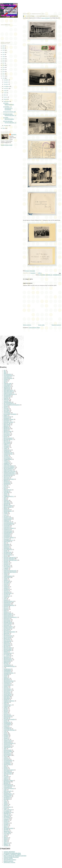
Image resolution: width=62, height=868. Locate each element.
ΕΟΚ (5, 488)
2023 (4, 50)
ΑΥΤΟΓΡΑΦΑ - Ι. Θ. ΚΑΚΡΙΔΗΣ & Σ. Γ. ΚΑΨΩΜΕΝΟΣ (8, 108)
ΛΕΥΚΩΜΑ (6, 583)
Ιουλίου (5, 91)
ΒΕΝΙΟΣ (6, 430)
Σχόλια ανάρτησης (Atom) (34, 328)
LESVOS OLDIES (8, 858)
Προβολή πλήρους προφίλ (7, 145)
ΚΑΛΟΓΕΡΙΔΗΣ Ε (8, 524)
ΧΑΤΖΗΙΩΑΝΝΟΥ (8, 761)
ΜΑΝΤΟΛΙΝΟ (7, 621)
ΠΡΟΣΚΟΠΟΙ (7, 693)
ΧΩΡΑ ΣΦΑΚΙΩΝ (8, 773)
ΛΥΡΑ (5, 599)
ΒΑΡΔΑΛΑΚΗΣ (7, 417)
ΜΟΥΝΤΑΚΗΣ (7, 645)
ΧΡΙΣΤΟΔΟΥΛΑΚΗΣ (9, 770)
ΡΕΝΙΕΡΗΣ (6, 700)
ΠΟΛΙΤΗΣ (6, 688)
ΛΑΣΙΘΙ (5, 579)
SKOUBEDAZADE (8, 828)
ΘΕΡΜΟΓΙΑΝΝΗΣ (8, 506)
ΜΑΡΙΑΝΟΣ (7, 625)
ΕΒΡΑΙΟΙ (6, 480)
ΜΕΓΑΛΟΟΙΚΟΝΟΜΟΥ (9, 632)
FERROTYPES (7, 795)
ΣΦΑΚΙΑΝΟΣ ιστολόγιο (9, 862)
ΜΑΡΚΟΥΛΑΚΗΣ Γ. (8, 627)
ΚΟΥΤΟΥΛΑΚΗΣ (8, 555)
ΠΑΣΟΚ (6, 676)
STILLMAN (6, 834)
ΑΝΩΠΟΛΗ (6, 399)
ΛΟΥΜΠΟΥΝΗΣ (8, 593)
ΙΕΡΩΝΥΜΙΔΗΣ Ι (8, 511)
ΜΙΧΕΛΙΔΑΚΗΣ (7, 641)
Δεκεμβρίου (6, 80)
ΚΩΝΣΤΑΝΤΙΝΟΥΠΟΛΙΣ (10, 572)
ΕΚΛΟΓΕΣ (6, 484)
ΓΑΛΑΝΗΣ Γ (7, 447)
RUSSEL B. (7, 820)
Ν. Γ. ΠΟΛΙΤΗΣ (7, 656)
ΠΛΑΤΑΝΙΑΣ (7, 684)
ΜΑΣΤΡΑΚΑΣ (7, 629)
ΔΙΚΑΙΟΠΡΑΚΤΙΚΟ (8, 475)
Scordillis (6, 824)
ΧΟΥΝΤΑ (6, 769)
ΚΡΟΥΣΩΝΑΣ (7, 567)
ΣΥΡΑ (5, 731)
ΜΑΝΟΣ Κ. (6, 612)
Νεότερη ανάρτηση (27, 325)
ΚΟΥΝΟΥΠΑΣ (7, 553)
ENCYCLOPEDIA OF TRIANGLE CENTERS (15, 856)
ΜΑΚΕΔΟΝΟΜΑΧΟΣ (9, 605)
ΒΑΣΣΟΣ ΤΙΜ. (7, 423)
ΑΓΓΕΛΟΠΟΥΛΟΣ (8, 376)
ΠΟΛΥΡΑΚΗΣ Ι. (7, 689)
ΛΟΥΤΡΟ (6, 595)
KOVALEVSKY (7, 807)
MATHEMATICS (8, 812)
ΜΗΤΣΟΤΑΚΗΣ (7, 637)
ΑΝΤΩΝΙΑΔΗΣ (7, 395)
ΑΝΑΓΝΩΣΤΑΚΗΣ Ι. (9, 390)
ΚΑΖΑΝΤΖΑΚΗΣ (8, 519)
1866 (5, 373)
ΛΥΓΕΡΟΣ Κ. (7, 596)
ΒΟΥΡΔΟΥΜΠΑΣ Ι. (8, 439)
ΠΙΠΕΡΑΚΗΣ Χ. (7, 682)
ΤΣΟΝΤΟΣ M (7, 745)
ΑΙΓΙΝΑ (5, 381)
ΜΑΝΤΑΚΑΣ (7, 619)
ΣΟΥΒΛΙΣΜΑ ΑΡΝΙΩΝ (9, 719)
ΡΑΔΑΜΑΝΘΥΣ (7, 696)
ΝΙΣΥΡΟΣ (6, 664)
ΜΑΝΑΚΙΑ (6, 609)
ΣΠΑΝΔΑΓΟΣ (7, 722)
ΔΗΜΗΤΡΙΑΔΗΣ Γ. (8, 470)
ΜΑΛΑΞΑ (6, 608)
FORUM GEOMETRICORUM (11, 857)
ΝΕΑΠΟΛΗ (6, 657)
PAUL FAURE (7, 815)
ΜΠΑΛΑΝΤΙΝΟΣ (8, 648)
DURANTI (6, 792)
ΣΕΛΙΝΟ (6, 709)
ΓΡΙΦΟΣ (6, 461)
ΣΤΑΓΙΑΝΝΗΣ (7, 725)
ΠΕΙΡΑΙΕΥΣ (7, 678)
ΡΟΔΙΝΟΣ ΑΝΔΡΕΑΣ (9, 701)
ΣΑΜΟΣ (6, 707)
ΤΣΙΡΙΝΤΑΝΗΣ (7, 742)
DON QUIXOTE (8, 791)
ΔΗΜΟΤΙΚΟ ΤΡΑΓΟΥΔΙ (9, 471)
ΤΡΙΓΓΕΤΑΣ (7, 739)
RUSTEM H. (7, 823)
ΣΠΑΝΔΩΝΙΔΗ (7, 723)
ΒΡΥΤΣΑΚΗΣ (7, 442)
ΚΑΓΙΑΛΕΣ (6, 516)
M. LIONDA (6, 811)
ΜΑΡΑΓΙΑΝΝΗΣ (8, 624)
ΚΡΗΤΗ (5, 556)
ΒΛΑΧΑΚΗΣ (7, 435)
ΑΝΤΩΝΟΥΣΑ (7, 397)
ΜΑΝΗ (5, 611)
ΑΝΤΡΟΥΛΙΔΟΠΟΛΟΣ (9, 394)
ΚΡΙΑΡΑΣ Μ (7, 563)
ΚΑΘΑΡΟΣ (6, 520)
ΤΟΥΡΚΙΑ (6, 737)
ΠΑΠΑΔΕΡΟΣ (7, 672)
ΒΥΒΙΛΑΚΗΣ (7, 443)
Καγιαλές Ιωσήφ (8, 518)
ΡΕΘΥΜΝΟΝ (7, 698)
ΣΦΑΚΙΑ (6, 734)
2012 (4, 74)
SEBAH (5, 827)
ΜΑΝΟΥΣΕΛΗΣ (8, 616)
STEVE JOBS (7, 832)
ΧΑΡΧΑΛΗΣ (7, 759)
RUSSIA (6, 822)
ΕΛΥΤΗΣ (6, 487)
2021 (4, 55)
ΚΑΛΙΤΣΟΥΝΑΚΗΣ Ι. (9, 523)
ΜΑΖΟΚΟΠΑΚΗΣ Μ (9, 601)
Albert (5, 775)
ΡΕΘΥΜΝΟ (6, 697)
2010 (4, 78)
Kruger (5, 808)
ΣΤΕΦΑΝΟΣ (7, 727)
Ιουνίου (5, 93)
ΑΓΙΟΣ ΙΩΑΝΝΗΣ (8, 378)
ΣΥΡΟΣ (5, 733)
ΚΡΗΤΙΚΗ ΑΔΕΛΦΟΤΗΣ (10, 557)
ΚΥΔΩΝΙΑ (6, 568)
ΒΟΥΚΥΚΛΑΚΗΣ (8, 438)
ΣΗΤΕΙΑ (6, 713)
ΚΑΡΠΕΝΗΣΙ (7, 536)
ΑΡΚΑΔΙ (6, 406)
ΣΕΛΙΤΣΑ (6, 710)
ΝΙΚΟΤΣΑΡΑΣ (7, 661)
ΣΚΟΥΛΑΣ (6, 714)
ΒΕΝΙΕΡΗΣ (6, 427)
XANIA (5, 842)
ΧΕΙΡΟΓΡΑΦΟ (7, 765)
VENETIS (6, 838)
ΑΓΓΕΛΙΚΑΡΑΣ (7, 374)
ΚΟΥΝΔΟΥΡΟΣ (8, 552)
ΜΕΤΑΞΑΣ (6, 634)
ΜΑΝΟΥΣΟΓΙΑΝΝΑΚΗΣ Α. (10, 617)
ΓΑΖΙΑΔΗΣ (6, 446)
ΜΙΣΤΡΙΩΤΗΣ (7, 640)
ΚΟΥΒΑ (5, 551)
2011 (4, 76)
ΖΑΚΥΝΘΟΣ (7, 492)
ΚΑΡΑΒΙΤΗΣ (7, 530)
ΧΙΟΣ (5, 766)
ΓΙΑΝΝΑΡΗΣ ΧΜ (8, 453)
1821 (5, 372)
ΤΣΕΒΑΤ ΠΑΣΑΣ (8, 741)
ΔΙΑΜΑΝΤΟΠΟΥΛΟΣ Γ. (9, 473)
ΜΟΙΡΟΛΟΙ (6, 642)
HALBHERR (7, 799)
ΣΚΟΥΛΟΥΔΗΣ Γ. (8, 715)
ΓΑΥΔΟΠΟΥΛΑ (7, 450)
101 (5, 370)
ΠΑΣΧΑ (5, 677)
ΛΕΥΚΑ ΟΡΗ (7, 581)
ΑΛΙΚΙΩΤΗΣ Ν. (7, 386)
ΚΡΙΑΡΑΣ (6, 561)
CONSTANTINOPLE (9, 788)
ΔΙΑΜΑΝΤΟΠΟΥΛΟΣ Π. (10, 474)
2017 (4, 63)
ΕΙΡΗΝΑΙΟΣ (7, 482)
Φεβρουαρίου (7, 101)
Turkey (5, 835)
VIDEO (5, 840)
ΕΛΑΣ (5, 486)
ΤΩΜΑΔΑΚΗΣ (7, 747)
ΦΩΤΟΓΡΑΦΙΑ (7, 755)
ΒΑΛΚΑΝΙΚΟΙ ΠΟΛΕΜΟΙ (10, 414)
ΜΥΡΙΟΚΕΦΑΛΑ (8, 653)
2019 (4, 59)
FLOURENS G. (7, 796)
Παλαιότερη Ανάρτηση (56, 325)
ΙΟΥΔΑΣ (6, 512)
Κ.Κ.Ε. (5, 515)
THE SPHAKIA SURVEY (10, 860)
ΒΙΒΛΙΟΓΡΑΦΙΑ (7, 431)
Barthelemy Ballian (8, 781)
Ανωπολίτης (14, 134)
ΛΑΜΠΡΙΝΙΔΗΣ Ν (8, 576)
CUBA (5, 790)
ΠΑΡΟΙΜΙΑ (6, 674)
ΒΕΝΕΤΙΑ (6, 426)
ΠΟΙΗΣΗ (6, 686)
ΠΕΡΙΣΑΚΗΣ (7, 680)
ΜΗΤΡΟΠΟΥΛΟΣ (8, 636)
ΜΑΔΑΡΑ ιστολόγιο (8, 861)
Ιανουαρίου (6, 126)
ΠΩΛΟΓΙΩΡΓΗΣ (8, 694)
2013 (4, 72)
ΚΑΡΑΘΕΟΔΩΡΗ (8, 532)
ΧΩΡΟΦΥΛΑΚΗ (8, 774)
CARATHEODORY (8, 786)
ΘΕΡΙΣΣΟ (6, 504)
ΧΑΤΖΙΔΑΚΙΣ (7, 762)
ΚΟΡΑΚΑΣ (6, 547)
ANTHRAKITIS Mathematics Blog (12, 853)
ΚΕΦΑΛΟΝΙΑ (7, 542)
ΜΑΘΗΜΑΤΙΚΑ (7, 603)
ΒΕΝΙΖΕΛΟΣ (7, 429)
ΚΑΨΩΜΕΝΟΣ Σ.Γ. (57, 275)
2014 (4, 70)
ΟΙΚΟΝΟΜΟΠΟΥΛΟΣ (9, 666)
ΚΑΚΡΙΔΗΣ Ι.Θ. (49, 275)
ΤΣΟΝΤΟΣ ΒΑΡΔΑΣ (9, 743)
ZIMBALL (6, 844)
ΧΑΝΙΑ (5, 757)
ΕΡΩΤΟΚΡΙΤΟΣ (8, 490)
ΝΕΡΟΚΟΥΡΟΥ (8, 658)
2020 (4, 57)
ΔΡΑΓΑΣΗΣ (6, 478)
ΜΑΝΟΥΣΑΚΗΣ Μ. (8, 615)
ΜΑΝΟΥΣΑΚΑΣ (7, 613)
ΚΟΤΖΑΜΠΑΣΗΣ (8, 550)
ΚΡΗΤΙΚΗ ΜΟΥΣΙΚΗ (9, 559)
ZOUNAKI (6, 846)
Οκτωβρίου (6, 84)
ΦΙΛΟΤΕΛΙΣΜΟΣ (8, 751)
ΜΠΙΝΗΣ (6, 652)
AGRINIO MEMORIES (9, 852)
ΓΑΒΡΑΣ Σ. (6, 445)
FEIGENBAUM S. (8, 794)
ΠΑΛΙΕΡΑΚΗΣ (7, 669)
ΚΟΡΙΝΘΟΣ (7, 548)
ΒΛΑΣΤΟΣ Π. (7, 434)
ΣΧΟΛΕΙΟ (6, 735)
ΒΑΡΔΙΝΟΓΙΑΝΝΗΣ (9, 419)
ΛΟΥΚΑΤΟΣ (7, 592)
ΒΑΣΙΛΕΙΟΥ (7, 421)
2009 (4, 128)
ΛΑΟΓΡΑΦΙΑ (7, 577)
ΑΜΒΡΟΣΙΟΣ (7, 389)
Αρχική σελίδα (41, 325)
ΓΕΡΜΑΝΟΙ (7, 451)
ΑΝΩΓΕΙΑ (6, 398)
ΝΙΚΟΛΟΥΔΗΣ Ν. (8, 660)
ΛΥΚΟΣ (5, 597)
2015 (4, 67)
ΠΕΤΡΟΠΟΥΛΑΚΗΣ (9, 681)
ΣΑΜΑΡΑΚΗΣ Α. (8, 705)
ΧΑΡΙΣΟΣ (6, 758)
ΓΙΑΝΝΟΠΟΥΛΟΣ (8, 454)
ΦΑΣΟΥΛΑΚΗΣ (7, 750)
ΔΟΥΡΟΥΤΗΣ (7, 476)
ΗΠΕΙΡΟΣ (6, 500)
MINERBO (6, 814)
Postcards (6, 819)
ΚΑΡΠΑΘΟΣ (7, 535)
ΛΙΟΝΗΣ (6, 588)
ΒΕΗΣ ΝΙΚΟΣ (7, 425)
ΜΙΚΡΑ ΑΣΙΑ (7, 638)
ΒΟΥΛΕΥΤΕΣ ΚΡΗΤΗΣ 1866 (10, 112)
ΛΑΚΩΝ (6, 575)
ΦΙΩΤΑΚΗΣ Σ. (7, 753)
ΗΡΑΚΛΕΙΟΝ (7, 503)
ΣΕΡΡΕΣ (6, 711)
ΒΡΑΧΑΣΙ (6, 441)
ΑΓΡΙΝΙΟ (6, 380)
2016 (4, 65)
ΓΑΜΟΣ (5, 449)
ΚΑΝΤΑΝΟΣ (7, 527)
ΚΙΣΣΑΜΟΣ (6, 544)
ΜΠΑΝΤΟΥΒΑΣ (8, 649)
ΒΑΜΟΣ (6, 415)
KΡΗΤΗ (5, 806)
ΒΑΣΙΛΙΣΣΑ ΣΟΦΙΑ (8, 422)
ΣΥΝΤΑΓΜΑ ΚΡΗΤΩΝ (9, 730)
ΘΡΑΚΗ (6, 508)
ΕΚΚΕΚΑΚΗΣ (7, 483)
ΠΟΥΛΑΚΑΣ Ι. (7, 692)
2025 (4, 46)
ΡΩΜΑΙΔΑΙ (6, 702)
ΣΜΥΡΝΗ (6, 718)
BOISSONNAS (7, 784)
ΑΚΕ (5, 382)
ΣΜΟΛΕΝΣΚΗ (7, 717)
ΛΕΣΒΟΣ (6, 580)
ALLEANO (6, 777)
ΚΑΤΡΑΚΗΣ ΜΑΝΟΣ (9, 538)
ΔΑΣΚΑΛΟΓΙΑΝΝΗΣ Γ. (9, 467)
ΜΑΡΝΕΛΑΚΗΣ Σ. (8, 628)
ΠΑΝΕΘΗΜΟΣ (7, 670)
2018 (4, 61)
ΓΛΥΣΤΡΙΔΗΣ (7, 458)
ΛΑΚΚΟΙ (6, 573)
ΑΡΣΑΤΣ (6, 407)
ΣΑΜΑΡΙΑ (6, 706)
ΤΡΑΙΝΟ (6, 738)
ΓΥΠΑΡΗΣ (6, 462)
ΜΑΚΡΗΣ (6, 607)
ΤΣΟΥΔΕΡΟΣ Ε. (8, 746)
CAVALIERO (7, 787)
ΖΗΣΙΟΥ (6, 495)
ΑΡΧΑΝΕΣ (6, 409)
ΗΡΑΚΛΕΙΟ (6, 502)
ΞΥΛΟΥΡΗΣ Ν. (7, 665)
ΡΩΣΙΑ (5, 704)
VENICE (6, 839)
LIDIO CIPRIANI (8, 810)
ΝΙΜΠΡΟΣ (6, 662)
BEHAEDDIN (7, 782)
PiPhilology (6, 816)
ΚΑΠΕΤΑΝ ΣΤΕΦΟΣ (9, 528)
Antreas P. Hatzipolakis (30, 271)
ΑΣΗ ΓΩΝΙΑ (7, 410)
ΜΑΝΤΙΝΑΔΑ (7, 620)
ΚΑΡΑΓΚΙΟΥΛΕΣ (8, 531)
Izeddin (5, 802)
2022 (4, 52)
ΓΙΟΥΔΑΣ (6, 455)
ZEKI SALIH (7, 843)
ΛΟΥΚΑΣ (6, 591)
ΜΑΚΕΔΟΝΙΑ (7, 604)
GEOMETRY (7, 798)
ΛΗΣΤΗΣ (6, 584)
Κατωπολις (6, 539)
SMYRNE (6, 830)
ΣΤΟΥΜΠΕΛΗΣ (7, 729)
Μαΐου (5, 95)
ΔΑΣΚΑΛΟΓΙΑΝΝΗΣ (9, 466)
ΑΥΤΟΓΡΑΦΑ (42, 275)
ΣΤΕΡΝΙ (6, 726)
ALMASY (6, 778)
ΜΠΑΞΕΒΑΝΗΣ (8, 650)
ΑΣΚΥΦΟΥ (6, 411)
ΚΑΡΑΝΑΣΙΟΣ (7, 534)
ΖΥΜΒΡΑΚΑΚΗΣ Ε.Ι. (9, 496)
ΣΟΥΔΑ (5, 721)
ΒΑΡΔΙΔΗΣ (6, 418)
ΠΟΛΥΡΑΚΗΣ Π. (8, 690)
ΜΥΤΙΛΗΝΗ (7, 654)
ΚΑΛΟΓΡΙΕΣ (7, 526)
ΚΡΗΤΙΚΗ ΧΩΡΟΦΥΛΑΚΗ (10, 560)
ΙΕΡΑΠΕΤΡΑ (7, 510)
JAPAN (5, 803)
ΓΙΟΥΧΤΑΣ (6, 457)
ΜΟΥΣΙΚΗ (6, 646)
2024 (4, 48)
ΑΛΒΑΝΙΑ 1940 (7, 384)
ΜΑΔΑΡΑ (6, 600)
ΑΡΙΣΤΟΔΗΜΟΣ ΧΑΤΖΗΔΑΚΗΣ (12, 405)
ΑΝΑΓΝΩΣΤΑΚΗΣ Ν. (9, 392)
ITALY (5, 800)
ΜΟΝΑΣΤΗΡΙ (7, 644)
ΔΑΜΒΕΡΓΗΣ (7, 463)
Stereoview (6, 831)
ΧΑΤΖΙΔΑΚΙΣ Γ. (7, 763)
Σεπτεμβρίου (6, 86)
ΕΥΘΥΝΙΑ (6, 491)
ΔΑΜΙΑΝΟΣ (7, 465)
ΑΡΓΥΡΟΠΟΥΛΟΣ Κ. (9, 403)
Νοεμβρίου (6, 82)
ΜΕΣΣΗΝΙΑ (7, 633)
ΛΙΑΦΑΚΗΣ (6, 587)
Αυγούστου (6, 89)
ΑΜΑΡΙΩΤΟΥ (7, 388)
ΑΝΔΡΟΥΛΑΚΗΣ (8, 393)
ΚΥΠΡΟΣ (6, 569)
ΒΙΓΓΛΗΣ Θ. (7, 433)
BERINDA (6, 783)
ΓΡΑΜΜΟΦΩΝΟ (8, 459)
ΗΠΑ (5, 499)
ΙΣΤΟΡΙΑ (6, 514)
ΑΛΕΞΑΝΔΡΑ (7, 385)
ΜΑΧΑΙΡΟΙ (6, 630)
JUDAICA (6, 804)
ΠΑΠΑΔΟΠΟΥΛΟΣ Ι (9, 673)
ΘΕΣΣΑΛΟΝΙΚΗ (8, 507)
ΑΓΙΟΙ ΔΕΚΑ (7, 377)
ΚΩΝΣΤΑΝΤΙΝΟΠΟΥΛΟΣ (10, 571)
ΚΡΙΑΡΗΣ (6, 564)
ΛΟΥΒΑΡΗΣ (7, 589)
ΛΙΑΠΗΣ (6, 585)
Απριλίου (6, 97)
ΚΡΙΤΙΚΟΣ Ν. (7, 565)
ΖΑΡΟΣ (5, 494)
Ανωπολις (6, 401)
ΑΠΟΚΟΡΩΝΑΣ (8, 402)
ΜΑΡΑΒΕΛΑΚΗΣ (8, 623)
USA (5, 836)
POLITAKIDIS (7, 818)
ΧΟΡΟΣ (6, 767)
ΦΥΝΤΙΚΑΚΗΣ (7, 754)
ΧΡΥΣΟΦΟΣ (7, 771)
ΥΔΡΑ (5, 749)
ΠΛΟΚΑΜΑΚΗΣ (8, 685)
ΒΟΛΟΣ (6, 437)
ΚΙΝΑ (5, 543)
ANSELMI (6, 779)
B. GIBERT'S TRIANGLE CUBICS (12, 854)
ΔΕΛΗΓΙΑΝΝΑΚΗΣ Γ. (9, 469)
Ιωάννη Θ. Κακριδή (46, 18)
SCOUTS (6, 826)
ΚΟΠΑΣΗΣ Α (7, 546)
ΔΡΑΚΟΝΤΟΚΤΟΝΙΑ (9, 479)
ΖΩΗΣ (5, 498)
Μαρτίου (5, 99)
